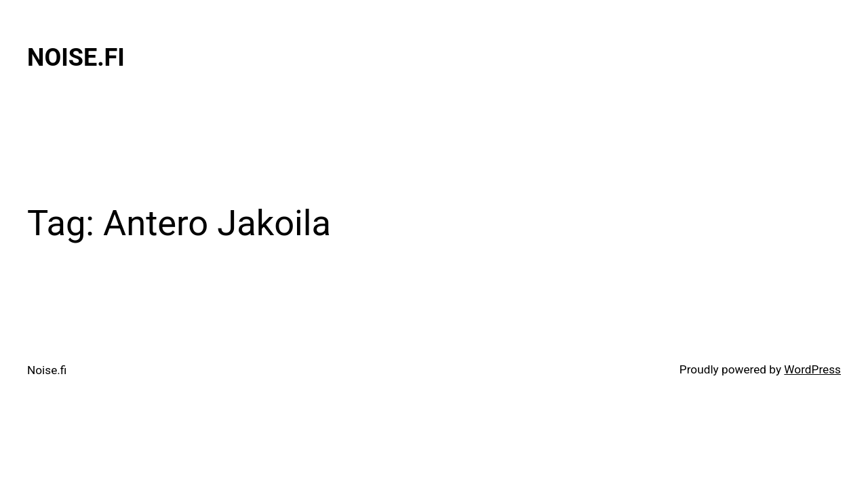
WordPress (812, 369)
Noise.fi (76, 58)
